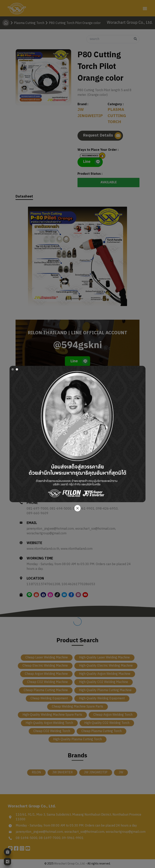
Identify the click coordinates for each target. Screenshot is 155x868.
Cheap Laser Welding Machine (47, 658)
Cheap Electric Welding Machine (45, 666)
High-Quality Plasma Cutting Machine (105, 690)
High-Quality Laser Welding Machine (104, 658)
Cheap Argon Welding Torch (113, 715)
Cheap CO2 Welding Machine (47, 682)
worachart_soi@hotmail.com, (96, 529)
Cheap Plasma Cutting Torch (101, 731)
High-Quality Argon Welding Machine (105, 674)
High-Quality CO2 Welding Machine (104, 682)
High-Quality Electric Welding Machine (106, 666)
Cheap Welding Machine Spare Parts (77, 707)
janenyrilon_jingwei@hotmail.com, (51, 529)
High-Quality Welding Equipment (102, 698)
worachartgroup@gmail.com (47, 534)
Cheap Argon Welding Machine (46, 674)
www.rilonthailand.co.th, (44, 549)
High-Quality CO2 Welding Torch (107, 723)
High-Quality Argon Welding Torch (49, 723)
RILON (36, 772)
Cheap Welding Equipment (49, 698)
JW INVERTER (62, 772)
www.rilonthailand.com (77, 549)
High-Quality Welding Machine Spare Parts (52, 715)
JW (121, 772)
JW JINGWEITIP (96, 772)
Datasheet (24, 197)
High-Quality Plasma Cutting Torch (77, 739)
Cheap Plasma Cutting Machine (46, 690)
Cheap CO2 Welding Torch (52, 731)
